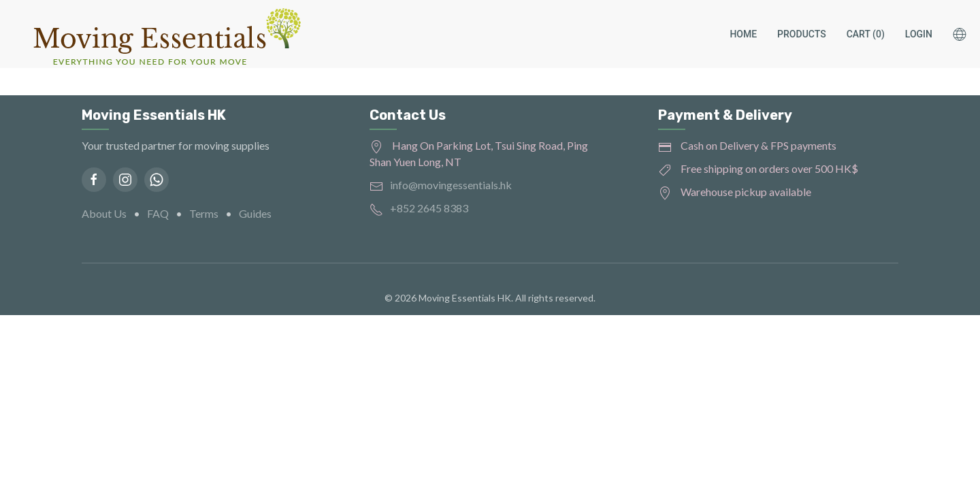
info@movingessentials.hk (451, 185)
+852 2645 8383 (429, 208)
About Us (104, 213)
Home (743, 34)
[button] (966, 34)
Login (919, 34)
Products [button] (802, 34)
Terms (204, 213)
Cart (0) (866, 34)
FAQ (158, 213)
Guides (255, 213)
